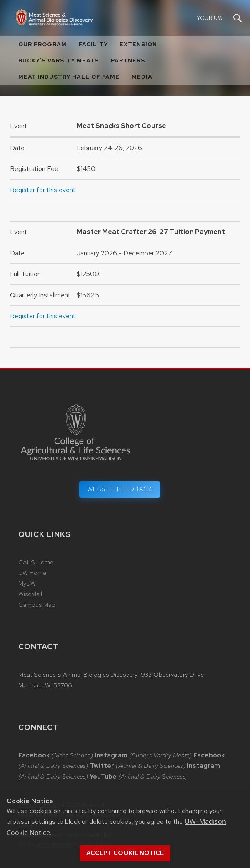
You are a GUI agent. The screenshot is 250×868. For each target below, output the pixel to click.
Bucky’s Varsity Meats (59, 61)
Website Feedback (120, 489)
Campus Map (37, 605)
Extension (138, 44)
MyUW (27, 584)
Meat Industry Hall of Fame (69, 77)
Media (142, 77)
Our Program (42, 44)
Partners (128, 61)
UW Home (32, 573)
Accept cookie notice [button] (125, 853)
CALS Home (36, 562)
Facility (93, 44)
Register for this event (43, 190)
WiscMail (30, 594)
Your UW (210, 18)
